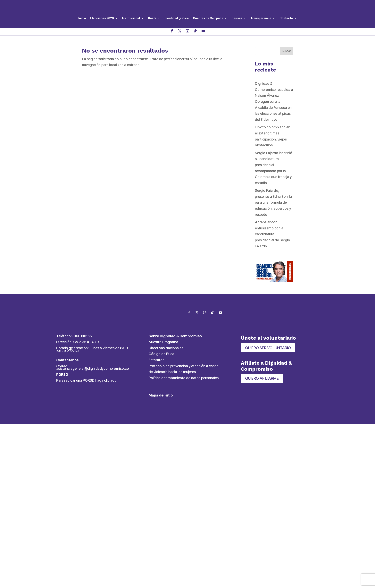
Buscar (286, 51)
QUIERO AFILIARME (262, 378)
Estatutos (156, 360)
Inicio (82, 18)
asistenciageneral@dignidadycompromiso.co (93, 368)
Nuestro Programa (163, 342)
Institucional (131, 18)
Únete (152, 18)
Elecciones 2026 (102, 18)
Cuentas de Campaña (208, 18)
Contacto (286, 18)
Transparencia (261, 18)
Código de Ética (161, 354)
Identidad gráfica (177, 18)
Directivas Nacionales (166, 348)
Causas (237, 18)
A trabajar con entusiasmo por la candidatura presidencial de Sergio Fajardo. (272, 234)
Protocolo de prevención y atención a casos (183, 366)
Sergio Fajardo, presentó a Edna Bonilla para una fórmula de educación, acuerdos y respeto (273, 202)
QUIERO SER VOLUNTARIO (268, 348)
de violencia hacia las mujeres (172, 372)
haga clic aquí (106, 380)
